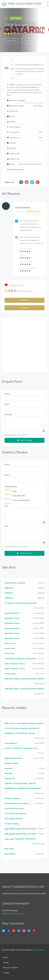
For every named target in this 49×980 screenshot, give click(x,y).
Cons (7, 526)
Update (24, 308)
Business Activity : (24, 106)
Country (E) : (24, 132)
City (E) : (11, 143)
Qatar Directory (38, 950)
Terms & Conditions (11, 968)
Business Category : (24, 101)
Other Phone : (14, 127)
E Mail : (24, 164)
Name (7, 394)
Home (5, 957)
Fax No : (11, 116)
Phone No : (13, 111)
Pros (6, 506)
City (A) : (12, 148)
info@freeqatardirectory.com (13, 914)
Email (7, 404)
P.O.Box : (12, 122)
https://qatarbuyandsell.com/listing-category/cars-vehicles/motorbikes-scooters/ (30, 71)
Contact (6, 973)
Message (9, 415)
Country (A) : (24, 138)
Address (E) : (13, 154)
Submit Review (25, 553)
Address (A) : (14, 159)
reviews (27, 291)
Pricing (6, 963)
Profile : (24, 90)
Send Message (25, 440)
